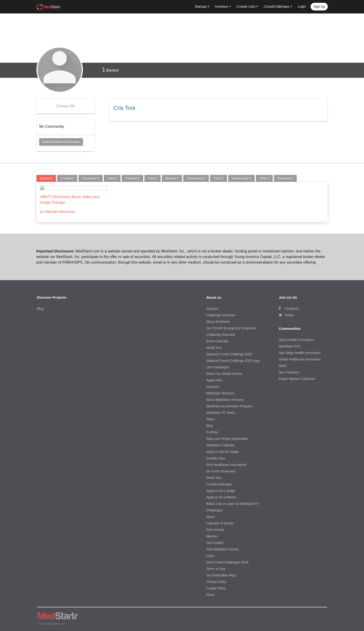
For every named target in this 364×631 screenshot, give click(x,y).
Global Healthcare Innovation (61, 142)
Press (210, 594)
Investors (213, 386)
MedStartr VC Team (220, 412)
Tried (153, 178)
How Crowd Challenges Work (227, 562)
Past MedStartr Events (222, 549)
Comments (91, 178)
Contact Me (65, 106)
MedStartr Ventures (220, 392)
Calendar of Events (220, 523)
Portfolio (212, 432)
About (210, 516)
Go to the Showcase (221, 471)
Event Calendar (217, 340)
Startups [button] (201, 7)
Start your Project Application (227, 438)
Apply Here (214, 379)
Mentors (172, 178)
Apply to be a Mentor (221, 497)
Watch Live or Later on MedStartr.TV (232, 503)
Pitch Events (215, 529)
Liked (112, 178)
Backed (110, 70)
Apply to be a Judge (221, 490)
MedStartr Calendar (220, 445)
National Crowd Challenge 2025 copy (233, 360)
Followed (132, 178)
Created (67, 178)
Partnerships (241, 178)
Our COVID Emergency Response (231, 327)
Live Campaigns (218, 366)
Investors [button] (222, 7)
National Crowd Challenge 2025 (229, 353)
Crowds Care (216, 458)
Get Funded (215, 542)
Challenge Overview (221, 314)
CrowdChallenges (219, 484)
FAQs (210, 555)
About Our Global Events (224, 373)
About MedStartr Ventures (225, 399)
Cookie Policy (216, 588)
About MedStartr (218, 321)
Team (210, 418)
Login (302, 7)
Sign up (319, 7)
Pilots (219, 178)
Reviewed (285, 178)
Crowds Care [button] (246, 7)
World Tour (214, 347)
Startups (212, 308)
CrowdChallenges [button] (277, 7)
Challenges (214, 510)
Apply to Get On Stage (222, 451)
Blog (40, 308)
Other (264, 178)
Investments (196, 178)
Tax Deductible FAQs (221, 575)
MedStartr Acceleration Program (229, 405)
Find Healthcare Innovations (226, 464)
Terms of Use (216, 568)
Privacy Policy (216, 581)
